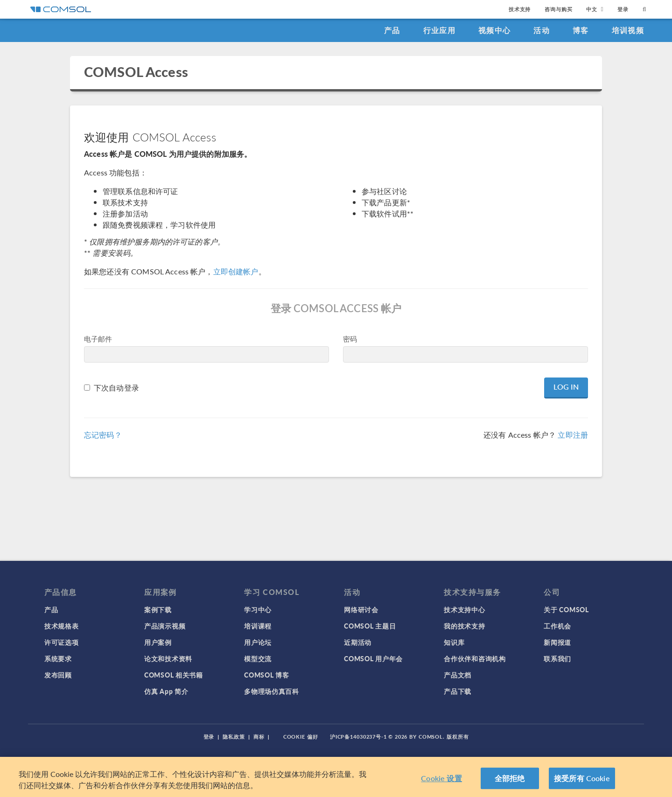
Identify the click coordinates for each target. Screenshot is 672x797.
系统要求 (58, 658)
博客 (581, 30)
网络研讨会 (361, 609)
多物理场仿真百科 (272, 691)
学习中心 (258, 609)
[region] (336, 777)
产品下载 (458, 691)
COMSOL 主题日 (370, 626)
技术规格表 (62, 626)
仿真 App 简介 (166, 691)
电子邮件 (98, 339)
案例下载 (158, 609)
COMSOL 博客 (266, 675)
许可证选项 (62, 642)
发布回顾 (58, 675)
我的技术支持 (464, 626)
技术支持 (520, 9)
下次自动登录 (116, 388)
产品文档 (458, 675)
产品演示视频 (165, 626)
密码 (350, 339)
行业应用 (439, 30)
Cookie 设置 (441, 778)
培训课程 (258, 626)
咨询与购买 (558, 9)
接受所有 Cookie (582, 778)
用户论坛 (258, 642)
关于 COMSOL (566, 609)
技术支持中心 (464, 609)
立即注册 (573, 435)
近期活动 (358, 642)
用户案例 (158, 642)
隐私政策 (234, 737)
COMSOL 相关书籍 (174, 675)
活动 (542, 30)
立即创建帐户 (236, 271)
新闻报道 (557, 642)
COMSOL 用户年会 (373, 658)
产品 (392, 30)
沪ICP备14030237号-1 (358, 737)
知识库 (454, 642)
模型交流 (258, 658)
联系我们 (557, 658)
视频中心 (494, 30)
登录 (623, 9)
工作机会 (557, 626)
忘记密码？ (103, 435)
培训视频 (628, 30)
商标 (259, 737)
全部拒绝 (510, 778)
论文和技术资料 (168, 658)
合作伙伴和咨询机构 (475, 658)
